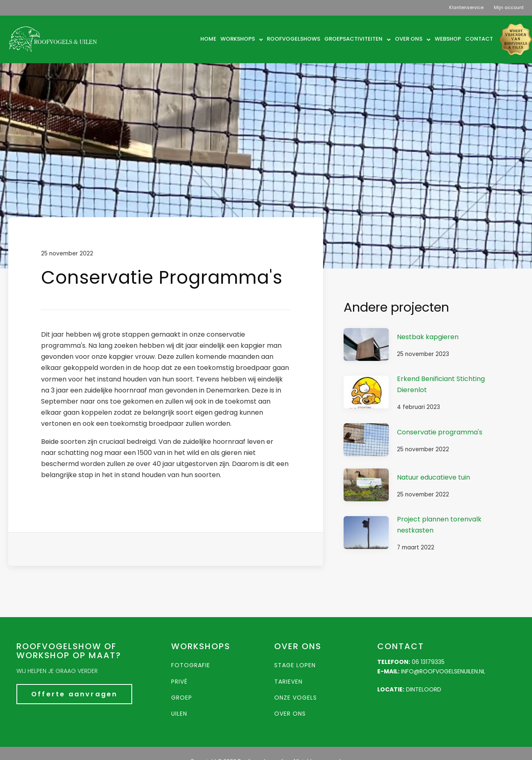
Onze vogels (296, 698)
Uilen (179, 714)
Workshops (242, 39)
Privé (179, 682)
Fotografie (191, 665)
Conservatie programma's (440, 432)
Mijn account (509, 7)
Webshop (448, 39)
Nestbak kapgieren (428, 337)
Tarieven (288, 682)
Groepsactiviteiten (358, 39)
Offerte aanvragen (74, 694)
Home (208, 39)
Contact (479, 39)
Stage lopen (295, 665)
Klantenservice (466, 7)
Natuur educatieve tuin (433, 477)
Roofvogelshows (294, 39)
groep (182, 698)
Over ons (413, 39)
